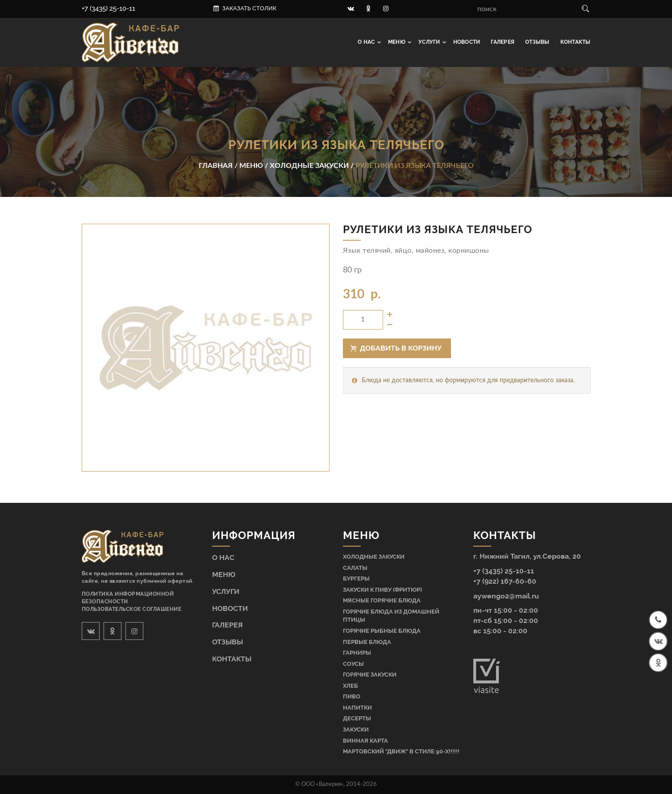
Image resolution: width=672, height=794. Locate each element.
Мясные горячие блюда (382, 600)
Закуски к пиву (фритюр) (382, 590)
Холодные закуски (374, 557)
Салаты (355, 568)
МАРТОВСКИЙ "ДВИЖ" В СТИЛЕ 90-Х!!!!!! (401, 751)
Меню (397, 42)
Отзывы (537, 42)
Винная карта (365, 741)
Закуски (356, 729)
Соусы (353, 664)
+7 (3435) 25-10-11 (109, 8)
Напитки (357, 708)
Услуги (430, 42)
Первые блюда (367, 642)
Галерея (503, 42)
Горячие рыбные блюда (382, 631)
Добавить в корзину (396, 348)
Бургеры (356, 579)
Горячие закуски (370, 675)
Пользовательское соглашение (132, 609)
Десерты (357, 718)
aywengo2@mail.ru (506, 596)
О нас (367, 42)
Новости (467, 42)
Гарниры (357, 653)
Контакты (576, 42)
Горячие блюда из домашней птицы (391, 616)
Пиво (352, 696)
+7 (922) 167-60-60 (505, 581)
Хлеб (351, 686)
